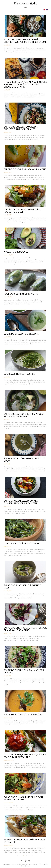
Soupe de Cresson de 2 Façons (21, 334)
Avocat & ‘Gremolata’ (16, 252)
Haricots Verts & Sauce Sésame (22, 544)
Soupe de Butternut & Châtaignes (23, 715)
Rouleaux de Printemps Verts (21, 294)
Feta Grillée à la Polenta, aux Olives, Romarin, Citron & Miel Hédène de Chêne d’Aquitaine (25, 85)
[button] (26, 7)
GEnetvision (25, 866)
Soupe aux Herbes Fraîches (19, 374)
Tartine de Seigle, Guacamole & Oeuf (25, 170)
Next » (34, 856)
